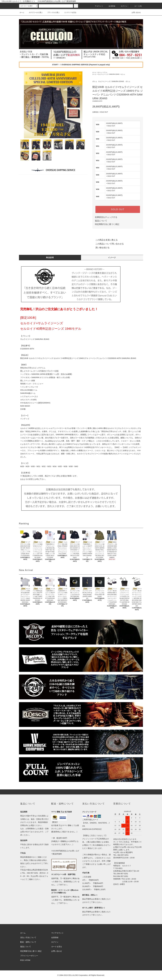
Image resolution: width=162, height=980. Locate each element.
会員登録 (110, 6)
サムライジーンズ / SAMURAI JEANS (109, 74)
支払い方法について (28, 937)
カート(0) (137, 6)
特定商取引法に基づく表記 (107, 224)
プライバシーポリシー (29, 956)
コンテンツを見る (69, 12)
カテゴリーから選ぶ (34, 12)
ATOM (28, 960)
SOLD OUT (118, 209)
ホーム (22, 12)
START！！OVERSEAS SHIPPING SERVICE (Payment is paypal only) (81, 65)
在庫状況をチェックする (106, 217)
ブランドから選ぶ (52, 12)
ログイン (123, 6)
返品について (101, 221)
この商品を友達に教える (105, 240)
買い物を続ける (101, 248)
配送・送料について (28, 942)
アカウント (97, 6)
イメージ (112, 257)
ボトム (100, 72)
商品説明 (50, 257)
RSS (22, 960)
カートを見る (57, 947)
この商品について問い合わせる (108, 244)
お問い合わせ (135, 12)
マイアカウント (57, 933)
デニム (105, 72)
